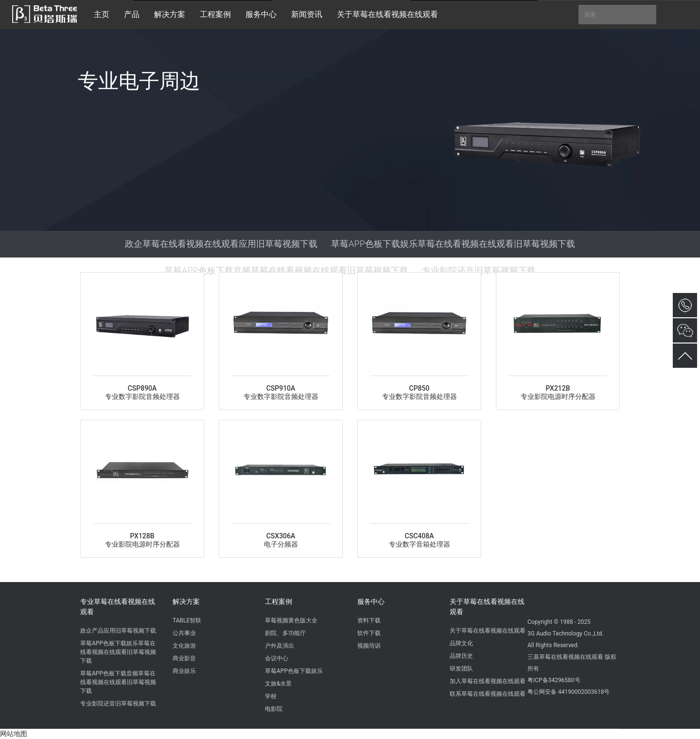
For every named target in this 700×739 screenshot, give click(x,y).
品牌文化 (461, 643)
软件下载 (369, 633)
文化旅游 (184, 646)
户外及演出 (280, 646)
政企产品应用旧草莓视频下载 (118, 631)
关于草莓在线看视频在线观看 (487, 607)
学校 (271, 696)
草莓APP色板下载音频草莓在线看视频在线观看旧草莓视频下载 (286, 270)
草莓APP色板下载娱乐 (294, 671)
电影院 (274, 709)
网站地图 (14, 734)
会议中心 (277, 658)
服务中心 (371, 602)
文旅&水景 (278, 684)
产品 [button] (132, 14)
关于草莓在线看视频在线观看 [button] (387, 14)
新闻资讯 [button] (307, 14)
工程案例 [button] (215, 14)
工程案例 (279, 602)
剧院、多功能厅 (285, 633)
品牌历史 (461, 656)
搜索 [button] (617, 15)
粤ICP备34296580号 (554, 680)
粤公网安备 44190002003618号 (569, 692)
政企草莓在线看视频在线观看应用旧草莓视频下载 (221, 244)
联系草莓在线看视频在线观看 (488, 694)
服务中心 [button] (261, 14)
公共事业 (184, 633)
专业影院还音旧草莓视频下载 (479, 270)
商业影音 (184, 658)
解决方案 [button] (170, 14)
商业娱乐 (184, 671)
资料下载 (369, 620)
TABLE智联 (187, 620)
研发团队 (461, 669)
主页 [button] (102, 14)
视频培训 (369, 646)
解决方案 (186, 602)
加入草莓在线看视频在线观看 (488, 681)
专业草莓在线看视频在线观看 (118, 607)
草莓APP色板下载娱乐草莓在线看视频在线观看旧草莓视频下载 (453, 244)
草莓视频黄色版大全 (291, 620)
